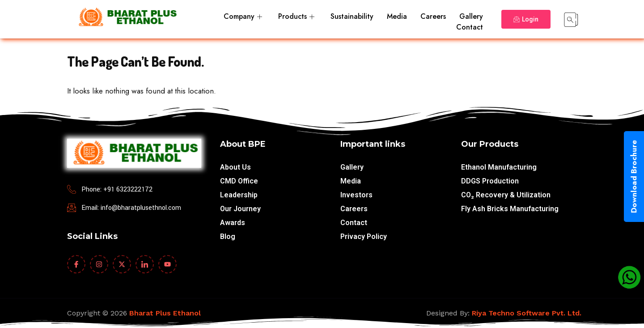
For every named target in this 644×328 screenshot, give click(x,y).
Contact (470, 27)
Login (526, 19)
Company (243, 16)
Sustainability (352, 16)
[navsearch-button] (571, 19)
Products (296, 16)
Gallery (471, 16)
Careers (433, 16)
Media (397, 16)
